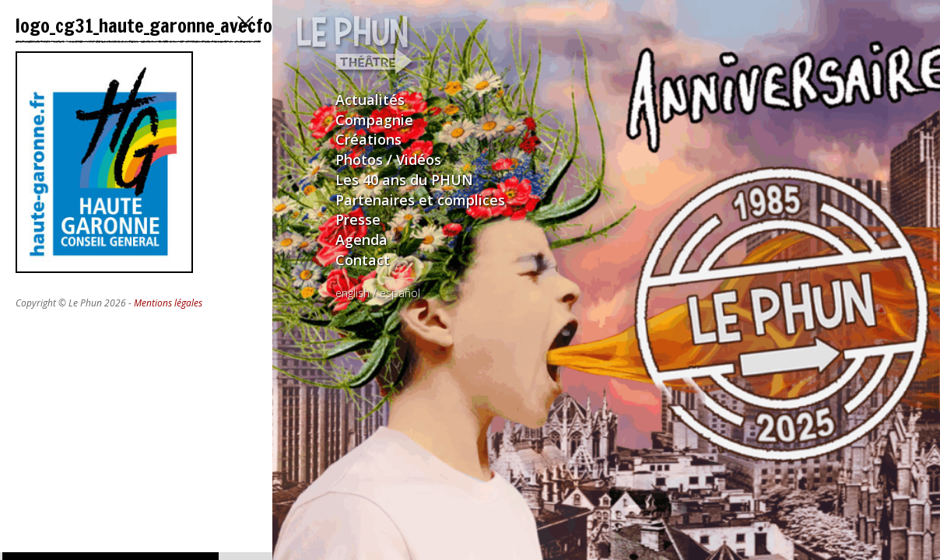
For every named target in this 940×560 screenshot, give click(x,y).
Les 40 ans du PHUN (404, 180)
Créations (368, 139)
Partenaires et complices (420, 200)
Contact (363, 260)
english (352, 293)
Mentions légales (168, 303)
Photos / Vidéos (388, 159)
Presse (358, 219)
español (400, 293)
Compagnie (374, 120)
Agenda (361, 240)
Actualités (370, 100)
